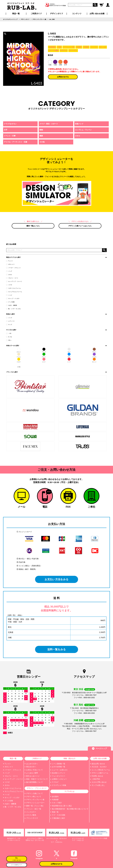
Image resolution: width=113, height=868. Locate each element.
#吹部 (59, 47)
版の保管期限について (34, 782)
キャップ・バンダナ (13, 299)
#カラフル (64, 50)
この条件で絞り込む (17, 859)
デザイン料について (34, 797)
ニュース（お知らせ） (60, 770)
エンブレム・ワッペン (83, 130)
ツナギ (9, 285)
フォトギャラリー (59, 776)
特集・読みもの (69, 759)
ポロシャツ (10, 264)
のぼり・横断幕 (12, 305)
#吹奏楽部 (52, 47)
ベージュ (19, 355)
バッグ (9, 271)
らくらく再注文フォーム (101, 770)
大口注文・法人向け (99, 767)
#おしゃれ (103, 47)
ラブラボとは (69, 791)
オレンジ (94, 360)
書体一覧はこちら (33, 226)
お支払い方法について (34, 770)
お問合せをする (63, 77)
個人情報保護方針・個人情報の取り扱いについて (70, 809)
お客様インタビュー (59, 779)
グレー (69, 350)
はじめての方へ (32, 764)
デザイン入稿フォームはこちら (80, 226)
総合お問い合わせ (98, 764)
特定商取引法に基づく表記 (62, 806)
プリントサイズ (32, 818)
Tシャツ (9, 261)
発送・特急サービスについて (37, 779)
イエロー (19, 360)
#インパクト (73, 50)
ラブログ (55, 782)
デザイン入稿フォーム (100, 773)
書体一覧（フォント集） (35, 806)
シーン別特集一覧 (59, 764)
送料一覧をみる (56, 649)
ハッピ (9, 295)
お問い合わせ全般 (97, 14)
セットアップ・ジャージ (14, 281)
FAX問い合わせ (97, 776)
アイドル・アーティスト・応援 (16, 142)
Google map (90, 689)
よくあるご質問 (32, 773)
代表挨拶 (55, 800)
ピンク (44, 360)
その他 (19, 365)
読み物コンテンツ (59, 773)
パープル (94, 355)
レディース (10, 321)
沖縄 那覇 (78, 720)
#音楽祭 (86, 47)
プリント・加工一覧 (34, 809)
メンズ (9, 318)
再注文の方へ (31, 767)
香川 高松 (78, 705)
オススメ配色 (31, 815)
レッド (69, 360)
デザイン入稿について (34, 793)
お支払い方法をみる (56, 579)
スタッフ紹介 (57, 803)
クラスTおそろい (10, 124)
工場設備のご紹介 (59, 818)
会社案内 (55, 797)
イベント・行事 (10, 136)
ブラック (44, 350)
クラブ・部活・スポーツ (49, 124)
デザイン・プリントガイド (37, 788)
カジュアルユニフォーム (14, 292)
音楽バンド (79, 124)
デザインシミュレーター (35, 803)
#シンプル (94, 47)
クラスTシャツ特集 (59, 785)
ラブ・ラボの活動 (59, 815)
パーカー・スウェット (13, 268)
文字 (6, 130)
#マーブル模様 (54, 50)
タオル (9, 275)
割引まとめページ (33, 776)
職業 (41, 136)
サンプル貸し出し (98, 785)
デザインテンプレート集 (35, 800)
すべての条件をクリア (17, 865)
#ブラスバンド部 (69, 47)
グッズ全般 (10, 302)
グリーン (44, 355)
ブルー (69, 355)
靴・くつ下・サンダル (13, 309)
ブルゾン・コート (12, 278)
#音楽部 (79, 47)
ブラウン (94, 350)
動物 (41, 130)
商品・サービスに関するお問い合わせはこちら (84, 729)
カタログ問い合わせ (99, 782)
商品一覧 (16, 14)
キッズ (9, 325)
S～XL (9, 337)
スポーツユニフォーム (13, 288)
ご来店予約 (96, 779)
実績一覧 (55, 812)
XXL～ (9, 340)
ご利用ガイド (37, 759)
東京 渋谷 (78, 689)
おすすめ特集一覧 (59, 767)
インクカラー (31, 812)
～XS (9, 333)
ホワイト (19, 350)
